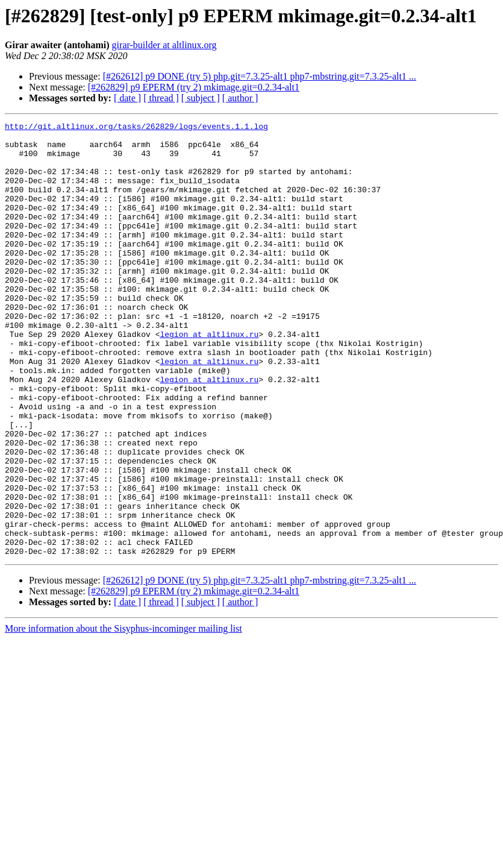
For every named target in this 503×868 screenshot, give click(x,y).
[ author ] (240, 98)
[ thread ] (161, 98)
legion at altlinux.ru (209, 377)
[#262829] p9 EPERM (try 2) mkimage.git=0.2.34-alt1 (194, 87)
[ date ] (127, 98)
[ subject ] (201, 98)
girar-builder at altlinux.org (164, 45)
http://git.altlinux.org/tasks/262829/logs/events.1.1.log (136, 128)
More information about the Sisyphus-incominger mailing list (123, 715)
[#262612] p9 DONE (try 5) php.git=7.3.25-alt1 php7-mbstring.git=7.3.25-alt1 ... (260, 76)
